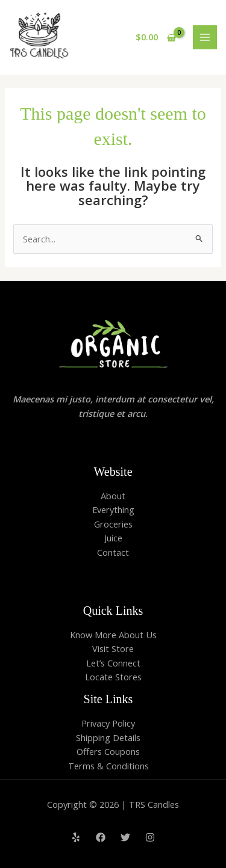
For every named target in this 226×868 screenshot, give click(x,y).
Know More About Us (113, 635)
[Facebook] (101, 837)
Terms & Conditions (108, 766)
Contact (113, 552)
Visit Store (113, 648)
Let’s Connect (113, 663)
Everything (113, 509)
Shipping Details (108, 737)
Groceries (113, 524)
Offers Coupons (108, 751)
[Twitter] (125, 837)
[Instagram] (150, 837)
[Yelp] (76, 837)
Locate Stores (113, 677)
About (113, 496)
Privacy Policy (108, 723)
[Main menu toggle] (205, 37)
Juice (113, 538)
